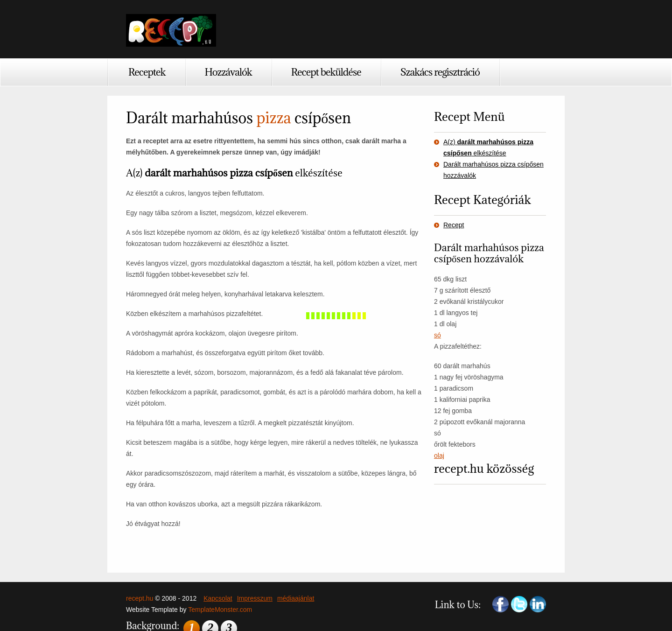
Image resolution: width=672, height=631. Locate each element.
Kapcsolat (218, 598)
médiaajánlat (296, 598)
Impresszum (255, 598)
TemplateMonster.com (220, 610)
